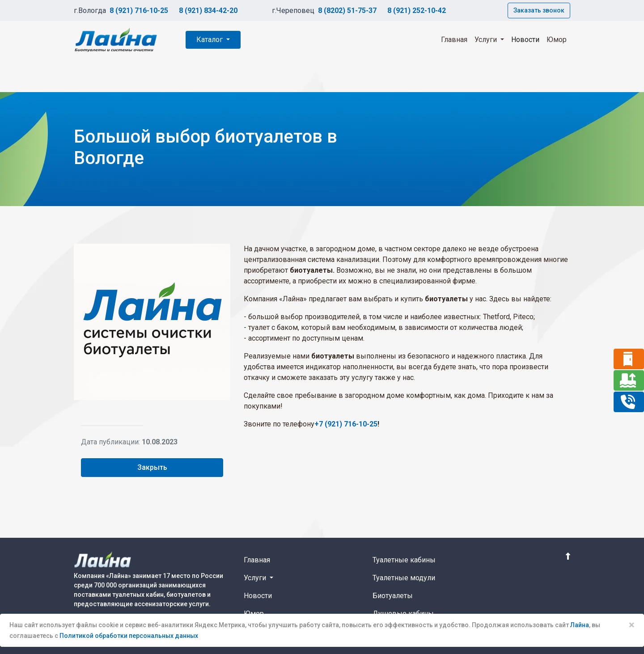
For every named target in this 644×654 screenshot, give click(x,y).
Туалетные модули (404, 578)
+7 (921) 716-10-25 (346, 424)
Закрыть (152, 467)
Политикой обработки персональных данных (129, 636)
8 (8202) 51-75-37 (347, 11)
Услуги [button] (487, 40)
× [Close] (632, 625)
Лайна (580, 625)
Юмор (557, 40)
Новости (525, 40)
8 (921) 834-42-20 (208, 11)
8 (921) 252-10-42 (417, 11)
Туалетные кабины (404, 560)
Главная (454, 40)
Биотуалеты (393, 596)
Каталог (210, 40)
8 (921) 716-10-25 (139, 11)
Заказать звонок (539, 10)
